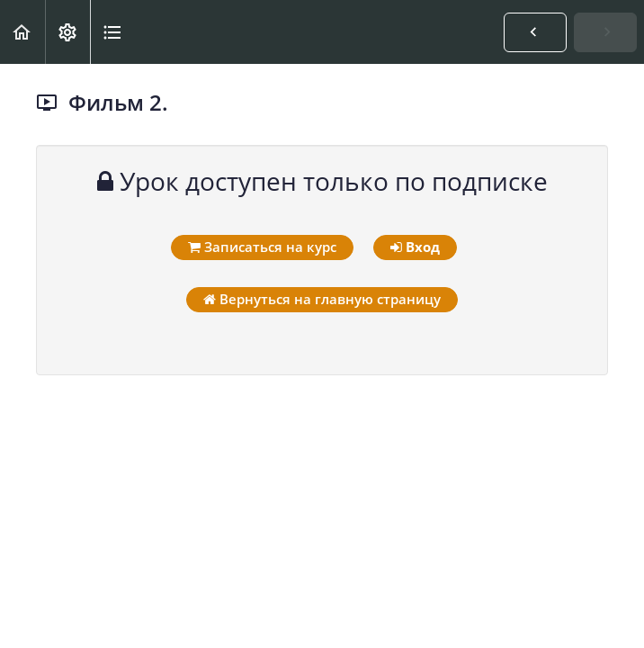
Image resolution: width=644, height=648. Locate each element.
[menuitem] (67, 32)
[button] (22, 32)
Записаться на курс (262, 247)
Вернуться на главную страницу (322, 299)
